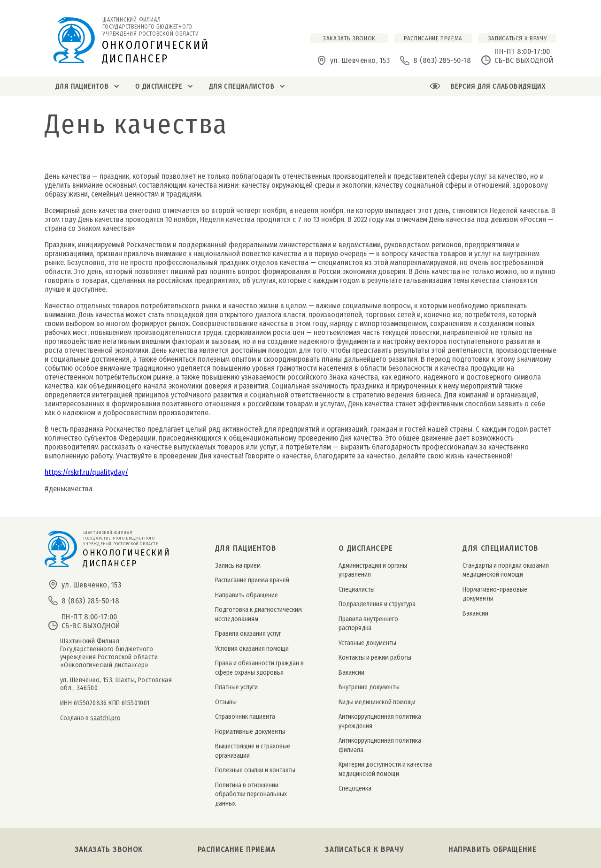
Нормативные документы (250, 732)
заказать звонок (349, 38)
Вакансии (351, 673)
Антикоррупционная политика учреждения (380, 721)
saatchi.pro (105, 718)
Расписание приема (237, 849)
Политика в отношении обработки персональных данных (251, 794)
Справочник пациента (245, 717)
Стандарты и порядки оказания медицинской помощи (506, 570)
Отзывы (226, 702)
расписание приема (433, 38)
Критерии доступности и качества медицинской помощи (385, 769)
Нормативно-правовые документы (495, 594)
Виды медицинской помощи (377, 702)
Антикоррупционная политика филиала (380, 745)
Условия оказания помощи (252, 649)
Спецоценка (355, 788)
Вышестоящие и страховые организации (253, 751)
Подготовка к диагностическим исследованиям (258, 614)
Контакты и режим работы (375, 658)
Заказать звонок (109, 849)
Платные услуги (236, 687)
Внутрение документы (369, 687)
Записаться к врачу (517, 38)
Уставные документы (367, 643)
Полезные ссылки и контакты (255, 770)
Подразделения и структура (377, 604)
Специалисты (357, 590)
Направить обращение (247, 595)
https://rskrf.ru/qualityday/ (86, 472)
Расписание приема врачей (252, 580)
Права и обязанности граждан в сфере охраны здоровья (259, 668)
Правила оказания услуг (248, 634)
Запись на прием (238, 566)
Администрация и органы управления (373, 570)
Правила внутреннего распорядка (368, 624)
